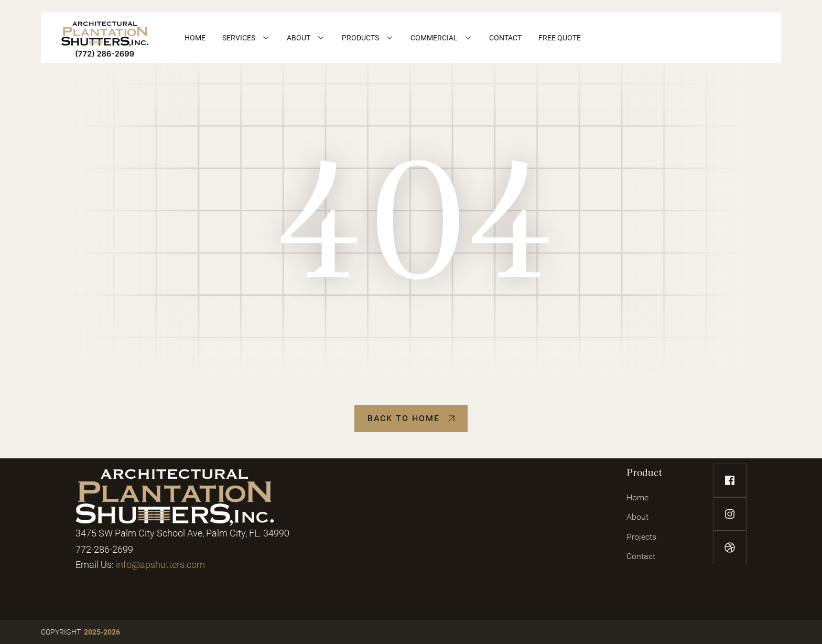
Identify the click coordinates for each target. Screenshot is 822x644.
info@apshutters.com (160, 565)
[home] (105, 38)
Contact (641, 556)
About (637, 517)
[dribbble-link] (730, 548)
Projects (641, 537)
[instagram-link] (730, 514)
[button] (246, 38)
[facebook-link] (730, 480)
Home (637, 497)
